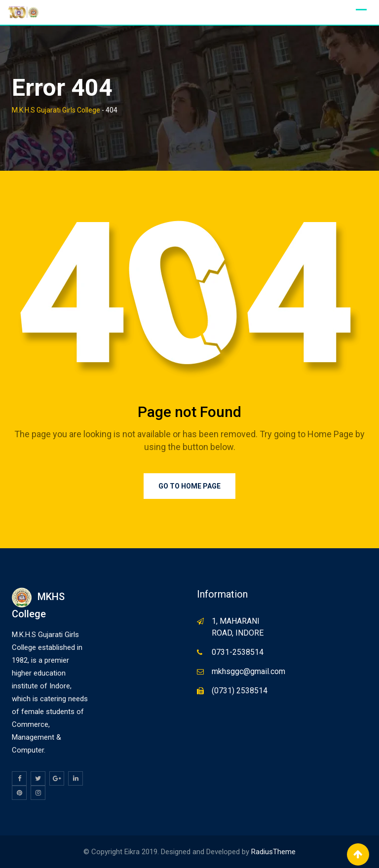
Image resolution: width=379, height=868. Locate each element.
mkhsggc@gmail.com (248, 671)
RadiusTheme (273, 852)
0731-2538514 (238, 652)
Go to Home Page (189, 486)
